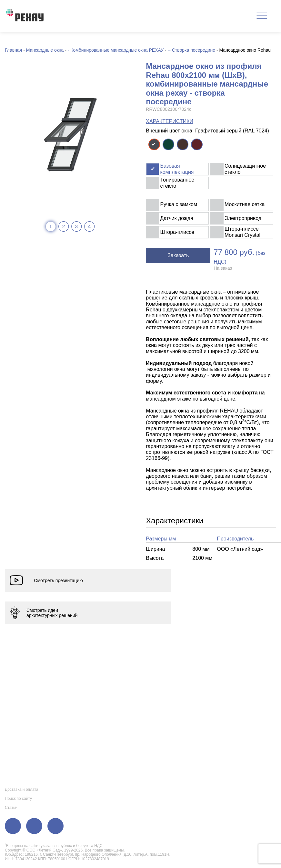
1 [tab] (51, 226)
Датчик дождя (177, 218)
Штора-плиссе (177, 232)
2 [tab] (64, 226)
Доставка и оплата (22, 790)
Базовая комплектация (177, 169)
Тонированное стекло (177, 183)
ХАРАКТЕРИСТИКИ (170, 121)
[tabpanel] (70, 134)
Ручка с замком (179, 204)
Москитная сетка (245, 204)
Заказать (178, 255)
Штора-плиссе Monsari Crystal (242, 232)
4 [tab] (89, 226)
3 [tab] (76, 226)
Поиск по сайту (18, 799)
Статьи (11, 808)
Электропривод (243, 218)
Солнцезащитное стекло (245, 169)
